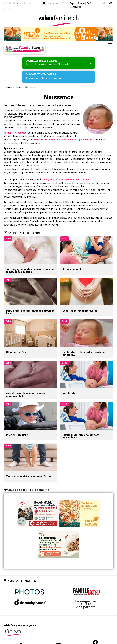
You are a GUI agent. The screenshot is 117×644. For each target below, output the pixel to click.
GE (10, 3)
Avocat (81, 3)
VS (18, 3)
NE (14, 3)
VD (6, 3)
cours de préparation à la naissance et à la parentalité (62, 140)
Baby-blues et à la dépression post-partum (66, 180)
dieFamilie (26, 3)
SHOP (7, 9)
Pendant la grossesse (15, 133)
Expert (73, 3)
